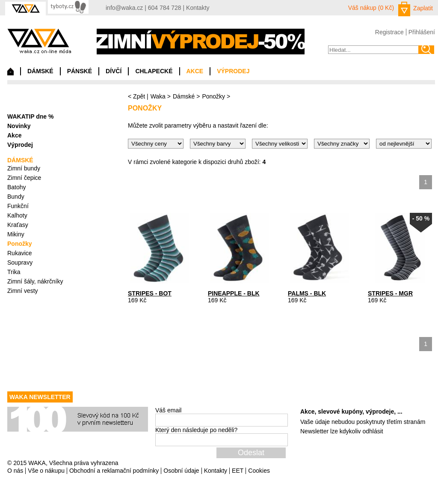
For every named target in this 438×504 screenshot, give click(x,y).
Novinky (19, 126)
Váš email (168, 410)
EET (238, 471)
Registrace (389, 32)
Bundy (16, 197)
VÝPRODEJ (233, 71)
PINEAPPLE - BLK (234, 293)
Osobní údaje (181, 471)
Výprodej (20, 145)
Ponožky (213, 96)
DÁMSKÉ (40, 71)
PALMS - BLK (307, 293)
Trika (14, 272)
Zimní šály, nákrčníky (35, 281)
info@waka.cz (124, 8)
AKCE (195, 71)
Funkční (18, 206)
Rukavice (20, 253)
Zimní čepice (24, 178)
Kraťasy (18, 225)
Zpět (139, 96)
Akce (14, 135)
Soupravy (20, 262)
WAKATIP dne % (30, 116)
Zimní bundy (24, 168)
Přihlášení (422, 32)
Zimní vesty (23, 291)
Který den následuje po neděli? (196, 430)
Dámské (184, 96)
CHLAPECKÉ (154, 71)
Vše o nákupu (46, 471)
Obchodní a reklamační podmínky (114, 471)
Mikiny (16, 234)
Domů (10, 74)
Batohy (17, 187)
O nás (15, 471)
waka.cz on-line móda (39, 41)
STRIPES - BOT (150, 293)
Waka (158, 96)
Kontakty (198, 8)
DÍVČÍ (114, 71)
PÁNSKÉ (80, 71)
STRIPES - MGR (390, 293)
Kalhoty (17, 215)
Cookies (259, 471)
